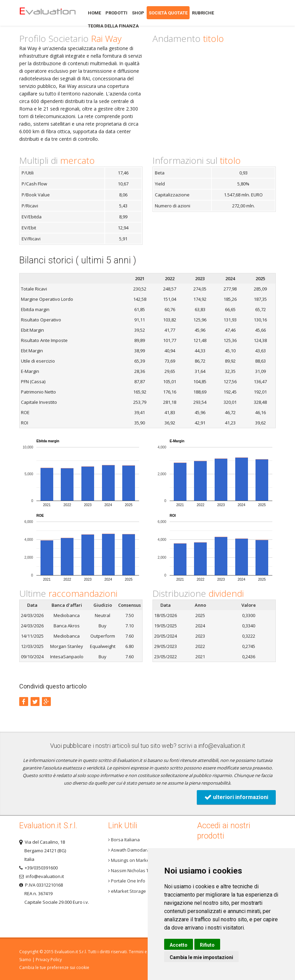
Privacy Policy (49, 960)
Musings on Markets (131, 860)
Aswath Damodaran (130, 850)
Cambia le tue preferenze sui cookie (54, 967)
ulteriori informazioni (236, 797)
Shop (138, 13)
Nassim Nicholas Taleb (133, 870)
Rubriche (203, 13)
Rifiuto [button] (207, 945)
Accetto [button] (179, 945)
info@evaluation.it (222, 746)
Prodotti (116, 13)
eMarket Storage (127, 891)
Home (47, 13)
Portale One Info (127, 881)
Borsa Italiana (124, 840)
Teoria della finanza (113, 26)
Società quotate (168, 13)
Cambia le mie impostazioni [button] (201, 957)
